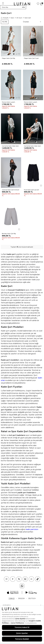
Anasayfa (5, 18)
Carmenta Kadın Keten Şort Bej (32, 146)
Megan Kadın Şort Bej (8, 58)
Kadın (12, 18)
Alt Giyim (19, 18)
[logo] (22, 4)
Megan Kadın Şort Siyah (31, 58)
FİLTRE (5, 22)
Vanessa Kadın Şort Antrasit (11, 190)
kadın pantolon (32, 529)
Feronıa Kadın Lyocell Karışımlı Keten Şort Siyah (32, 102)
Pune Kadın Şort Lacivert (31, 190)
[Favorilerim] (38, 4)
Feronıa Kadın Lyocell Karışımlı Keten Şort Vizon (10, 102)
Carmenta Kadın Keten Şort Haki (10, 146)
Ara (23, 7)
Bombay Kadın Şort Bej (9, 234)
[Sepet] (42, 4)
